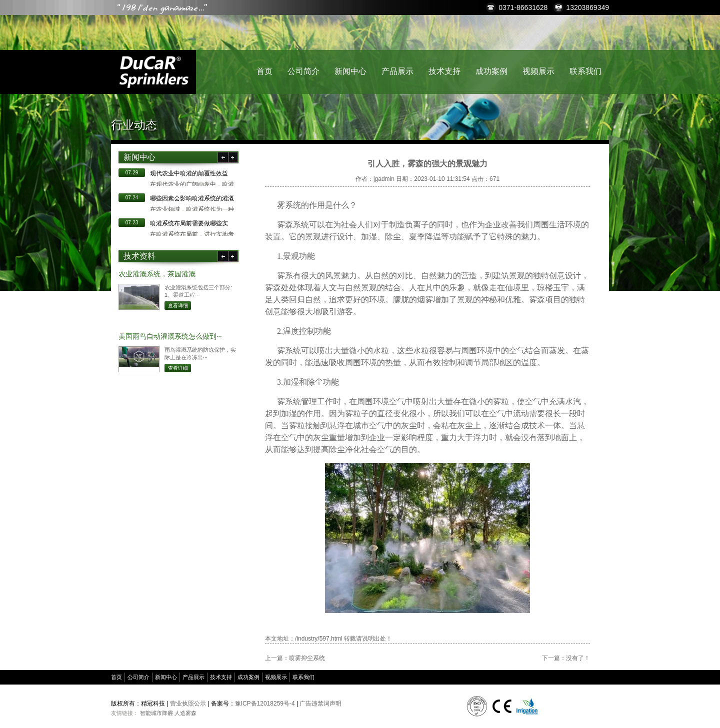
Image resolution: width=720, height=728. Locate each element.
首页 (264, 71)
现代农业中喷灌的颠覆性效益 (189, 173)
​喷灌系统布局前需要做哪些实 (189, 223)
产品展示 (397, 71)
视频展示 (538, 71)
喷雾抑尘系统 (307, 658)
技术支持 (444, 71)
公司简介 (303, 71)
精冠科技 (153, 72)
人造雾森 (185, 713)
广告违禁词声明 (320, 704)
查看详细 (178, 306)
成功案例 (491, 71)
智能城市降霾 (156, 713)
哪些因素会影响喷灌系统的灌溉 (192, 198)
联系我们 (585, 71)
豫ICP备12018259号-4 (265, 704)
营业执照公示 (188, 704)
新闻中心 (350, 71)
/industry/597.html (319, 639)
